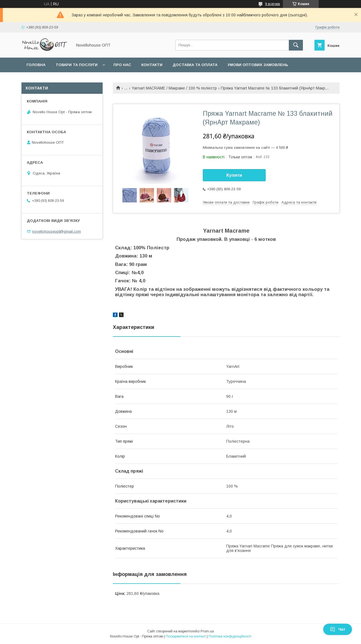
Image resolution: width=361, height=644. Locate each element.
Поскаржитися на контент (186, 636)
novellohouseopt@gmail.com (57, 231)
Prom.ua (207, 631)
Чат (338, 629)
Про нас (122, 65)
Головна (36, 65)
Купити (234, 175)
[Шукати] (296, 45)
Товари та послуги (77, 65)
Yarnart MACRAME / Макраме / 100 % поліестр (174, 88)
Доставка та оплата (195, 65)
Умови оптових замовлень (258, 65)
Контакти (152, 65)
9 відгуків (273, 4)
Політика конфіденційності (230, 636)
